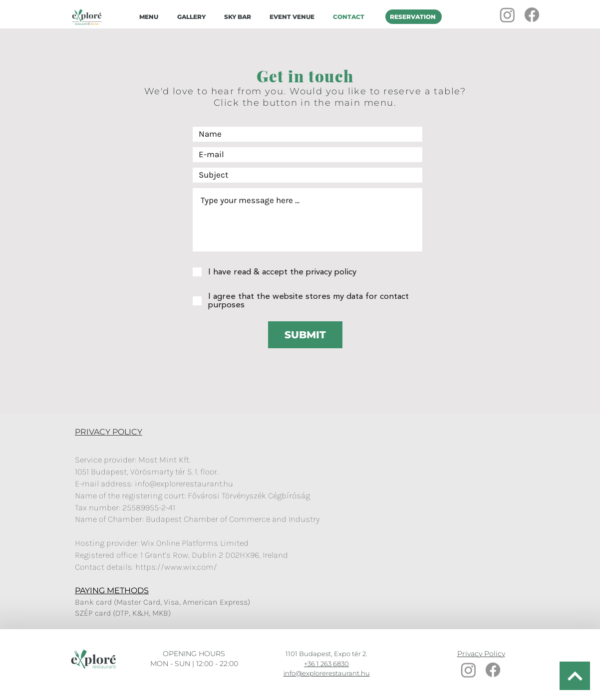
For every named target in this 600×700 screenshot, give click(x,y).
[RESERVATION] (414, 17)
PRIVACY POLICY (109, 432)
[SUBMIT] (305, 335)
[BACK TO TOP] (575, 676)
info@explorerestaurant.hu (184, 483)
